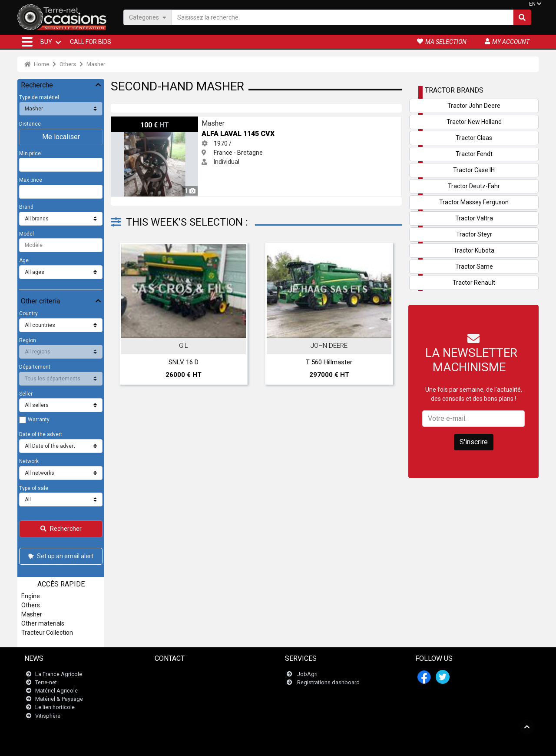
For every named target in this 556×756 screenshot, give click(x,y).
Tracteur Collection (47, 633)
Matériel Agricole (56, 691)
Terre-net (46, 682)
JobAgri (307, 674)
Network (29, 461)
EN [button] (532, 4)
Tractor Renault (474, 283)
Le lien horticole (55, 707)
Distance (30, 124)
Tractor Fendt (474, 154)
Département (35, 367)
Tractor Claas (474, 138)
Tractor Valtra (474, 218)
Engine (31, 596)
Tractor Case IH (474, 170)
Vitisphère (48, 716)
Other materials (43, 623)
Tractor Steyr (474, 234)
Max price (31, 180)
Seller (26, 394)
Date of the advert (41, 434)
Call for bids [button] (91, 42)
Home (37, 64)
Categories (148, 17)
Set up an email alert (60, 556)
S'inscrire (474, 442)
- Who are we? (373, 745)
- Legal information (262, 745)
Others (68, 64)
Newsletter (174, 682)
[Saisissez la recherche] (343, 17)
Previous (129, 316)
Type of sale (34, 488)
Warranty (39, 420)
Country (28, 313)
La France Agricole (59, 674)
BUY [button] (46, 42)
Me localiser (61, 137)
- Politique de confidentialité (321, 745)
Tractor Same (474, 266)
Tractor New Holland (474, 122)
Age (24, 260)
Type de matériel (39, 97)
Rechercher (61, 529)
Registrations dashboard (328, 682)
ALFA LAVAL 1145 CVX (142, 121)
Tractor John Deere (474, 106)
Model (26, 234)
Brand (26, 207)
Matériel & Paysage (59, 699)
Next (384, 316)
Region (28, 340)
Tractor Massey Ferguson (474, 202)
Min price (30, 153)
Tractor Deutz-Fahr (474, 186)
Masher (96, 64)
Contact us (174, 674)
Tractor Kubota (474, 250)
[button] (27, 42)
